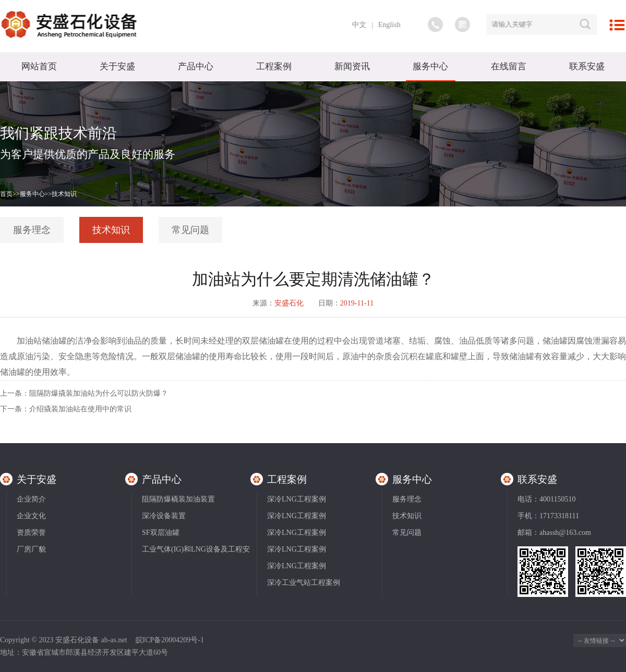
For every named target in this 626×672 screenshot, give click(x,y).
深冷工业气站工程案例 (304, 583)
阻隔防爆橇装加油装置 (178, 499)
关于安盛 (117, 66)
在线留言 (509, 66)
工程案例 (274, 66)
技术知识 (64, 194)
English (393, 25)
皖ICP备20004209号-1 (170, 640)
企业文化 (31, 516)
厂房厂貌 (31, 549)
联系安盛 (587, 66)
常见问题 (190, 230)
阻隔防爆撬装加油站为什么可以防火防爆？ (99, 393)
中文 (362, 25)
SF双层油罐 (161, 533)
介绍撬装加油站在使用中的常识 (80, 409)
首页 (6, 194)
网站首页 (39, 66)
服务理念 (32, 230)
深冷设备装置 (164, 516)
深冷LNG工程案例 (297, 499)
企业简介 (31, 499)
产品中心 (196, 66)
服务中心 (430, 66)
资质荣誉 (31, 533)
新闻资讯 (352, 66)
